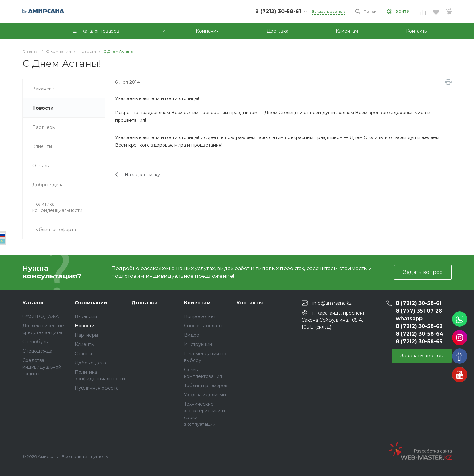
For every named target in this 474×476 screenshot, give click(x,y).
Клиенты (85, 344)
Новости (85, 326)
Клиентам (197, 303)
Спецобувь (35, 342)
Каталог (33, 303)
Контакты (250, 303)
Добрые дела (90, 363)
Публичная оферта (97, 388)
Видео (192, 335)
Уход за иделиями (205, 395)
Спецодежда (37, 351)
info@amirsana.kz (332, 303)
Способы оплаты (203, 326)
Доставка (144, 303)
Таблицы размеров (206, 386)
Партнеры (86, 335)
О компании (91, 303)
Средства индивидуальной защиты (42, 367)
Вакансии (86, 316)
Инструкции (198, 344)
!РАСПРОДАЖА (41, 316)
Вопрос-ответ (200, 316)
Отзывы (83, 354)
